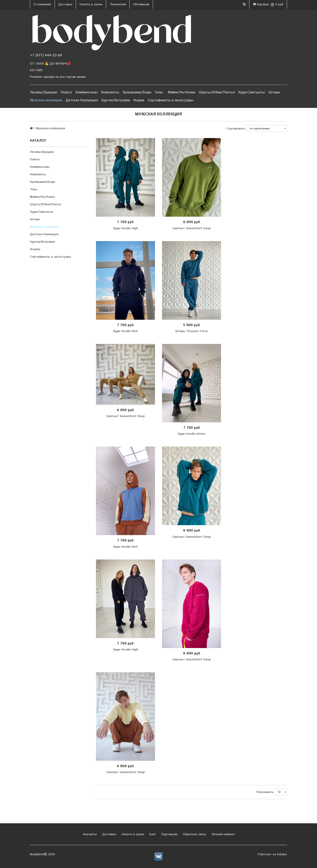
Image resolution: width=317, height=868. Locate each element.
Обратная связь (194, 834)
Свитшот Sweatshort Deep (192, 228)
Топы (159, 92)
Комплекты (110, 92)
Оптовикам (141, 4)
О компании (42, 4)
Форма (139, 100)
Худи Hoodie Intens (192, 434)
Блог (152, 834)
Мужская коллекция (46, 100)
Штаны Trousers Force (192, 331)
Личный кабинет (223, 834)
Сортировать (236, 129)
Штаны (274, 92)
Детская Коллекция (82, 100)
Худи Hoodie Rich (125, 331)
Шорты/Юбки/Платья (217, 92)
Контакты (89, 834)
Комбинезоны (87, 92)
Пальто (66, 92)
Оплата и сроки (91, 4)
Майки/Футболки (182, 92)
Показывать (265, 792)
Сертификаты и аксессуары (170, 100)
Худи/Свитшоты (252, 92)
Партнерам (169, 834)
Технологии (118, 4)
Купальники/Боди (137, 92)
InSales (282, 854)
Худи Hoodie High (125, 228)
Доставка (65, 4)
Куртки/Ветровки (116, 100)
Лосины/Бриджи (43, 92)
